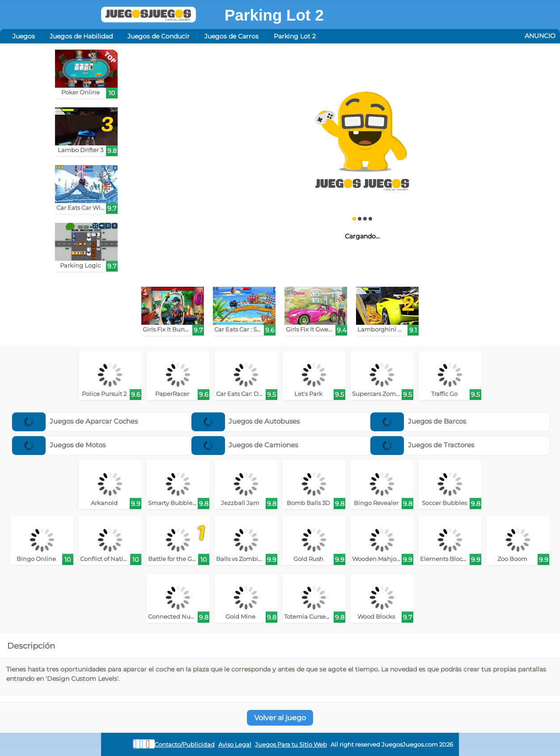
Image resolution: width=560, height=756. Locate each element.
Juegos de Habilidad (81, 36)
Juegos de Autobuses (246, 421)
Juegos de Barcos (418, 421)
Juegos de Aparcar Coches (75, 421)
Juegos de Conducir (159, 36)
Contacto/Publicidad (185, 745)
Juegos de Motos (59, 445)
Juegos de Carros (231, 36)
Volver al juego (280, 718)
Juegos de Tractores (422, 445)
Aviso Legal (235, 745)
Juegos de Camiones (245, 445)
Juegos (24, 36)
